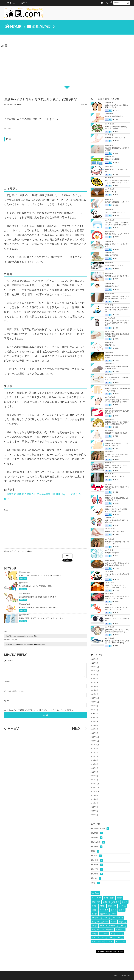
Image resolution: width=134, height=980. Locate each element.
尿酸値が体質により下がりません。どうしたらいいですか (41, 618)
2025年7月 (94, 682)
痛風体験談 (23, 578)
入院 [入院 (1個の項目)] (120, 934)
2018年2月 (94, 729)
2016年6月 (94, 807)
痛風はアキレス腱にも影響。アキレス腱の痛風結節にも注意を (117, 298)
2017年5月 (94, 764)
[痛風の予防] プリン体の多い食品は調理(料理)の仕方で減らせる (117, 631)
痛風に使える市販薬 (112, 159)
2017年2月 (94, 776)
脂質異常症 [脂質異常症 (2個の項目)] (105, 914)
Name (8, 682)
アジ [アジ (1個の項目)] (104, 938)
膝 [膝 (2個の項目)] (113, 934)
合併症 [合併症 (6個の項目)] (106, 902)
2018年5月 (94, 717)
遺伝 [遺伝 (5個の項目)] (125, 902)
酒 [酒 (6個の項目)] (106, 898)
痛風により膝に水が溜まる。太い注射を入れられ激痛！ (40, 576)
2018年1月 (94, 733)
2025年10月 (95, 671)
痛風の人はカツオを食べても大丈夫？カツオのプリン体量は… (117, 642)
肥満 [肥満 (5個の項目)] (94, 906)
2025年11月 (95, 667)
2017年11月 (95, 741)
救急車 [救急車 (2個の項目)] (122, 922)
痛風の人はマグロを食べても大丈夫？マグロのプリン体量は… (117, 598)
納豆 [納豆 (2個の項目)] (94, 926)
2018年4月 (94, 721)
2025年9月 (94, 675)
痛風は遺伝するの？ (112, 553)
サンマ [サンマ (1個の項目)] (95, 938)
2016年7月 (94, 803)
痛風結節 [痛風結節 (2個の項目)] (114, 926)
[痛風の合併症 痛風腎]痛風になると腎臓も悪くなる (117, 499)
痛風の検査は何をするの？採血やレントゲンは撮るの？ (117, 510)
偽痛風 (95, 851)
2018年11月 (95, 702)
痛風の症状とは (111, 192)
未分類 (95, 883)
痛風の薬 (96, 856)
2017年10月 (95, 745)
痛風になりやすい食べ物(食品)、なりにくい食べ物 (117, 128)
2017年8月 (94, 753)
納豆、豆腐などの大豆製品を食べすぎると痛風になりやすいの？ (117, 182)
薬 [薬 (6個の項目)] (112, 898)
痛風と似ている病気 (100, 829)
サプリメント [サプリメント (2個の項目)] (98, 930)
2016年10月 (95, 791)
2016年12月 (95, 784)
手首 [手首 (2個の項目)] (107, 918)
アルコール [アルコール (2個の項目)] (118, 918)
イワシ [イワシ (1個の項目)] (110, 942)
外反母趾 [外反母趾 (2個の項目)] (120, 930)
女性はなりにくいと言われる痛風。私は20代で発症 (116, 456)
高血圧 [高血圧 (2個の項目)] (105, 922)
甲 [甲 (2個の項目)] (114, 914)
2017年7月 (94, 756)
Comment (10, 661)
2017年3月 (94, 772)
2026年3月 (94, 659)
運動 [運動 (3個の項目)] (122, 910)
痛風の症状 (97, 874)
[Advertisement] (67, 68)
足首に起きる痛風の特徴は (115, 116)
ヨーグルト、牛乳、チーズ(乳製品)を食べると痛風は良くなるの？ (117, 224)
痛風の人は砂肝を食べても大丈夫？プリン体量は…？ (116, 467)
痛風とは (96, 878)
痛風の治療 (97, 860)
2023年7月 (94, 694)
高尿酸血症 (97, 838)
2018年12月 (95, 698)
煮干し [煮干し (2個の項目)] (95, 922)
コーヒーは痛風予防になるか (116, 212)
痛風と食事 (97, 865)
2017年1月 (94, 780)
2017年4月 (94, 768)
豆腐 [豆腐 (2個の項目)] (114, 922)
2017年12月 (95, 737)
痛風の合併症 (98, 842)
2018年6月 (94, 714)
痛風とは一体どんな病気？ (115, 477)
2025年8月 (94, 679)
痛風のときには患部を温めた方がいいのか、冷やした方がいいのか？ (117, 310)
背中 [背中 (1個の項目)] (101, 942)
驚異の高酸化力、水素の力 (115, 266)
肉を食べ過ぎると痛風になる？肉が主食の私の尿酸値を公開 (117, 564)
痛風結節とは (110, 345)
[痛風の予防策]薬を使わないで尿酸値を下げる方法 (117, 444)
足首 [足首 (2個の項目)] (123, 926)
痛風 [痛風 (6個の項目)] (119, 898)
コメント (23, 551)
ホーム (12, 3)
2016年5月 (94, 811)
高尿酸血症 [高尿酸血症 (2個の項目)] (97, 918)
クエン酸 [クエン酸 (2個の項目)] (104, 934)
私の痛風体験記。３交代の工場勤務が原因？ (36, 586)
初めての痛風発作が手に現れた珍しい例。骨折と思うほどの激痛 (117, 401)
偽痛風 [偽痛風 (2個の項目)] (103, 926)
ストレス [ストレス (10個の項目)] (96, 898)
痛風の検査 (97, 847)
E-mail (9, 691)
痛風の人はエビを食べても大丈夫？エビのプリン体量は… (116, 608)
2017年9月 (94, 749)
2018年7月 (94, 710)
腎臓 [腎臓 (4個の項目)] (94, 910)
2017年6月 (94, 760)
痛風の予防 (97, 869)
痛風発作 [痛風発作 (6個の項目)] (96, 902)
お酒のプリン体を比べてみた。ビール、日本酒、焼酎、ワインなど (117, 586)
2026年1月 (94, 663)
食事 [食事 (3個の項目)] (114, 910)
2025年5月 (94, 690)
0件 (20, 105)
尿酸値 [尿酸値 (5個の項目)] (116, 902)
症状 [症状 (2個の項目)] (94, 934)
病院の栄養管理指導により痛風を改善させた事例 (37, 597)
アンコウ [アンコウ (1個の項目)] (120, 942)
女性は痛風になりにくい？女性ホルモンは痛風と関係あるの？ (117, 423)
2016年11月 (95, 788)
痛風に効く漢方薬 (112, 255)
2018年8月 (94, 706)
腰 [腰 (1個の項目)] (94, 942)
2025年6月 (94, 686)
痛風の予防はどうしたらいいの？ (117, 234)
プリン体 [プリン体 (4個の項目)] (104, 910)
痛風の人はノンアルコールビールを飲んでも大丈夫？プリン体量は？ (117, 323)
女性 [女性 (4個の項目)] (102, 906)
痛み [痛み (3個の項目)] (94, 914)
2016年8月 (94, 799)
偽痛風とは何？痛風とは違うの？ (117, 202)
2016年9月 (94, 795)
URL (8, 701)
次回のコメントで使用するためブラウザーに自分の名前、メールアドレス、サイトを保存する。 (41, 710)
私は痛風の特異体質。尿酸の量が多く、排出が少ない (39, 608)
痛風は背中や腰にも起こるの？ (116, 433)
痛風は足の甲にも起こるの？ (116, 531)
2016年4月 (94, 815)
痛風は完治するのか (112, 286)
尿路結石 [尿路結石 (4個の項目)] (112, 906)
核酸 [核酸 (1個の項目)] (112, 938)
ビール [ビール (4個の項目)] (122, 906)
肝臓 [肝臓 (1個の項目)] (120, 938)
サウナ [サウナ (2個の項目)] (110, 930)
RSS (25, 3)
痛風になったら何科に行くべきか (117, 276)
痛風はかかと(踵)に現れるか (115, 138)
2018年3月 (94, 725)
